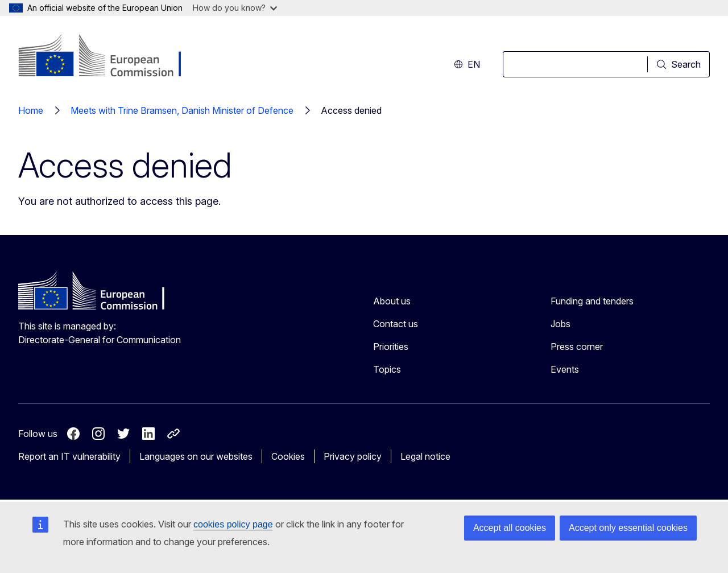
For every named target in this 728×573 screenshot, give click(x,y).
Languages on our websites (196, 456)
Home (31, 110)
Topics (387, 369)
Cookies (288, 456)
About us (392, 301)
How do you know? (235, 8)
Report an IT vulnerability (69, 456)
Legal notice (425, 456)
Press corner (577, 347)
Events (565, 369)
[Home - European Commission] (110, 57)
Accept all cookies (510, 528)
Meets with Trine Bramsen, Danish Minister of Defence (182, 110)
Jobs (561, 324)
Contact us (396, 324)
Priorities (391, 347)
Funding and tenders (592, 301)
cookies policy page (233, 524)
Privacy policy (353, 456)
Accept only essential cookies (628, 528)
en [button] (467, 64)
